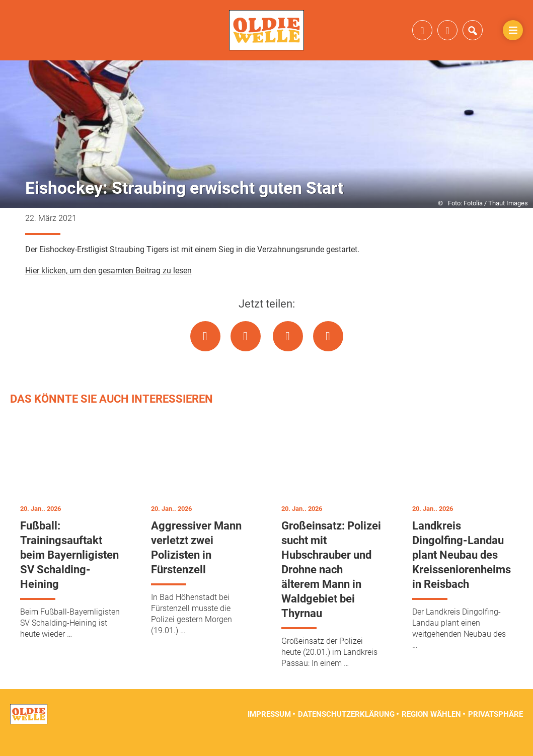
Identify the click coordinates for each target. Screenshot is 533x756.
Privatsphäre (496, 731)
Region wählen (431, 731)
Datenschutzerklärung (346, 731)
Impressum (269, 731)
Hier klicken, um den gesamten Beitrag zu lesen (108, 287)
